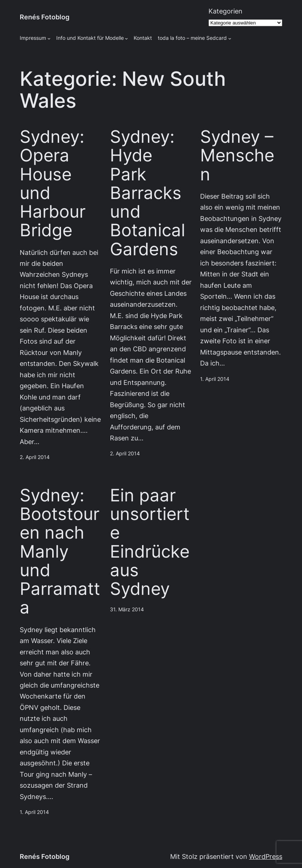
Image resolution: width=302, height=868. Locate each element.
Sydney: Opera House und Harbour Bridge (53, 183)
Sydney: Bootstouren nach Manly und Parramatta (60, 552)
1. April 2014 (215, 379)
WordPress (266, 856)
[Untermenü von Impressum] (49, 38)
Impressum (33, 38)
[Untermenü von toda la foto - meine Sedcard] (230, 38)
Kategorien (225, 11)
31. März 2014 (127, 609)
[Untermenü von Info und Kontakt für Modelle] (126, 38)
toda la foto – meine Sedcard (192, 38)
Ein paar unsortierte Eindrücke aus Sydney (150, 542)
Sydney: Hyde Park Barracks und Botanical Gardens (148, 193)
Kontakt (143, 38)
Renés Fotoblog (45, 17)
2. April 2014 (35, 457)
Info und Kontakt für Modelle (90, 38)
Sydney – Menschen (237, 156)
